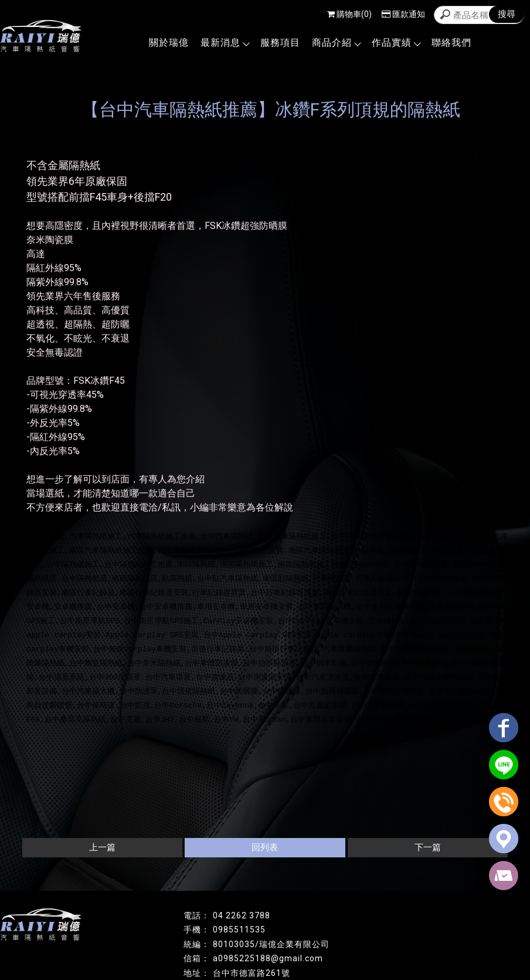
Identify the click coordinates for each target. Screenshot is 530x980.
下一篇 (428, 847)
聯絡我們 (451, 43)
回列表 (265, 847)
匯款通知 (403, 14)
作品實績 (396, 43)
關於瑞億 (169, 43)
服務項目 (280, 43)
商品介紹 (336, 43)
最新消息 (225, 43)
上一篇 (102, 847)
